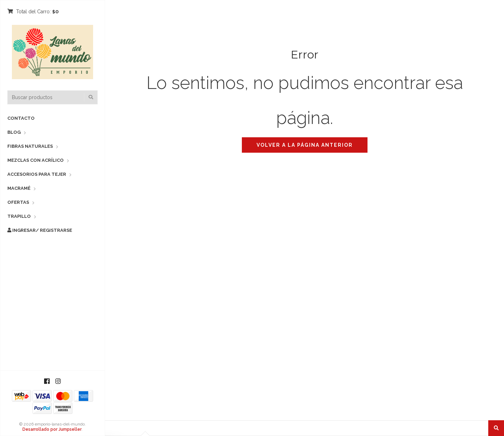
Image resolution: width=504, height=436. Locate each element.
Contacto (21, 118)
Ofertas (18, 202)
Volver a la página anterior (305, 145)
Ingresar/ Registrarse (40, 230)
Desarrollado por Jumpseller (52, 429)
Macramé (19, 188)
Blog (14, 132)
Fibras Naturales (30, 146)
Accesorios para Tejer (37, 174)
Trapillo (19, 216)
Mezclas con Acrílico (36, 160)
